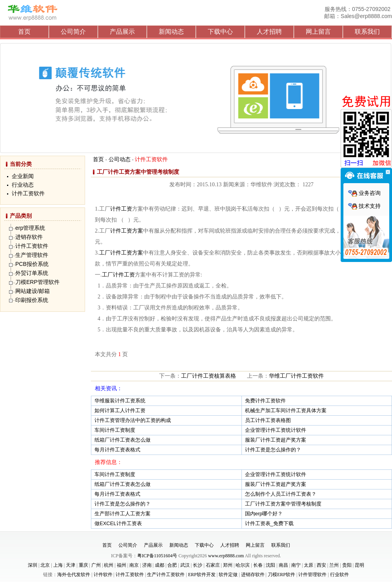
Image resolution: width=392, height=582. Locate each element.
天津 (71, 565)
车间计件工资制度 (115, 430)
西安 (321, 565)
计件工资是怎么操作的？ (273, 450)
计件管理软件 (312, 575)
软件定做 (228, 575)
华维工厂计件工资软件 (296, 376)
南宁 (296, 565)
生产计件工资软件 (166, 575)
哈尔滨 (243, 565)
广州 (96, 565)
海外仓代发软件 (74, 575)
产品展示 (122, 32)
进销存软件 (29, 237)
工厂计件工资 (118, 275)
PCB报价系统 (32, 264)
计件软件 (103, 575)
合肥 (172, 565)
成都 (160, 565)
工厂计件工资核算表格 (209, 376)
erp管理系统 (30, 228)
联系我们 (367, 32)
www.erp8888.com (226, 556)
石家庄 (213, 565)
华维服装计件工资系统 (120, 401)
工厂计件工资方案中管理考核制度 (283, 504)
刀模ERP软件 (281, 575)
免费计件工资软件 (265, 401)
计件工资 (121, 209)
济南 (147, 565)
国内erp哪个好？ (264, 514)
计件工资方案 (127, 231)
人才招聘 (269, 32)
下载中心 (220, 32)
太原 (309, 565)
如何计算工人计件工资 (120, 410)
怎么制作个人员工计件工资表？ (281, 494)
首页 (24, 32)
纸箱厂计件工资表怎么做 (122, 440)
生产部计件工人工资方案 (122, 514)
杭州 (109, 565)
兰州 (334, 565)
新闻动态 (171, 32)
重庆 (83, 565)
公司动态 (120, 159)
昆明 (359, 565)
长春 (258, 565)
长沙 (198, 565)
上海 (58, 565)
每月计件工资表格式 (117, 450)
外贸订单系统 (32, 273)
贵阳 (347, 565)
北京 (45, 565)
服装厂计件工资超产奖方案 (276, 440)
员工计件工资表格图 (268, 420)
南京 (134, 565)
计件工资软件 (28, 194)
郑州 (228, 565)
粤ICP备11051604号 (157, 556)
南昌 (283, 565)
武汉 (185, 565)
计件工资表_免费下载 (269, 523)
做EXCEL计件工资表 (118, 523)
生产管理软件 (32, 255)
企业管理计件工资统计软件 (276, 430)
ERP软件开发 (202, 575)
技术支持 (364, 206)
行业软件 (339, 575)
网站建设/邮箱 (33, 291)
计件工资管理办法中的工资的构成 (133, 420)
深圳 (33, 565)
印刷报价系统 (32, 300)
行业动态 (23, 185)
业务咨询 (364, 193)
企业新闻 (23, 176)
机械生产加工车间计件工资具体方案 (286, 410)
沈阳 (270, 565)
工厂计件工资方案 (121, 253)
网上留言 (318, 32)
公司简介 (73, 32)
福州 (122, 565)
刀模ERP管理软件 (37, 282)
